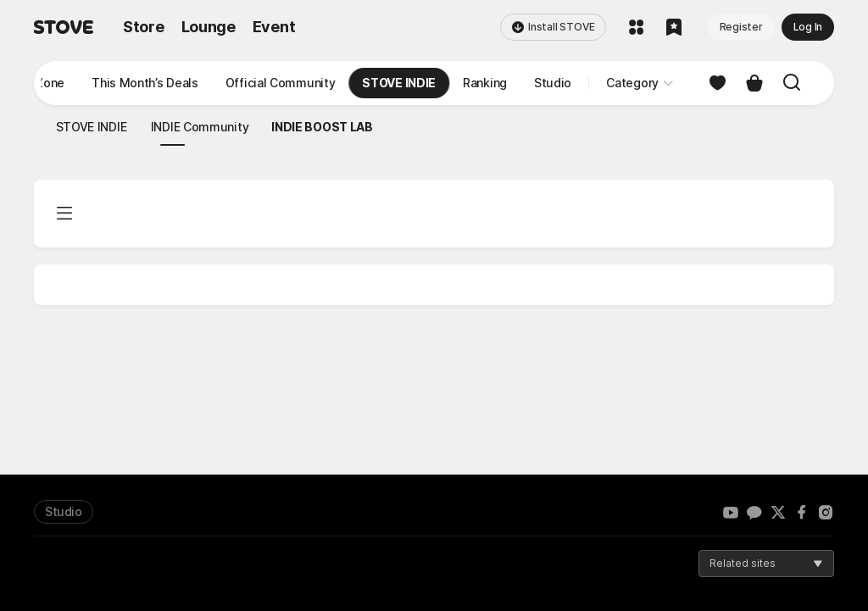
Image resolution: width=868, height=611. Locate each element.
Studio (64, 511)
